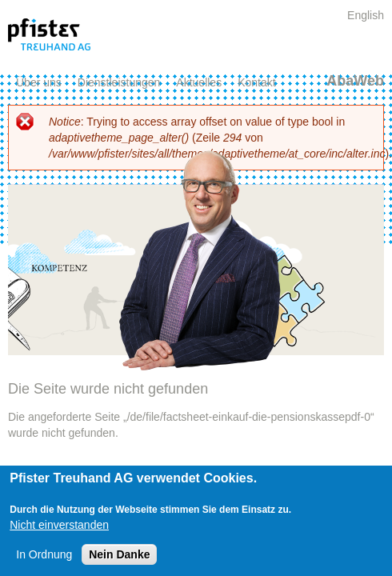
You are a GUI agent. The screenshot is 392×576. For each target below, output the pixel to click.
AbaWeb (355, 81)
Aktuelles (199, 82)
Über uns (39, 82)
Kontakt (256, 82)
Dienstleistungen (119, 82)
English (366, 15)
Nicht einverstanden (59, 525)
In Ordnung (44, 554)
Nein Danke (119, 554)
